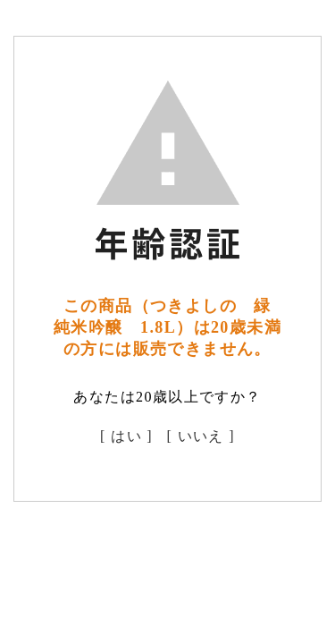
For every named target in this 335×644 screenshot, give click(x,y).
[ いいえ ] (201, 436)
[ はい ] (126, 436)
